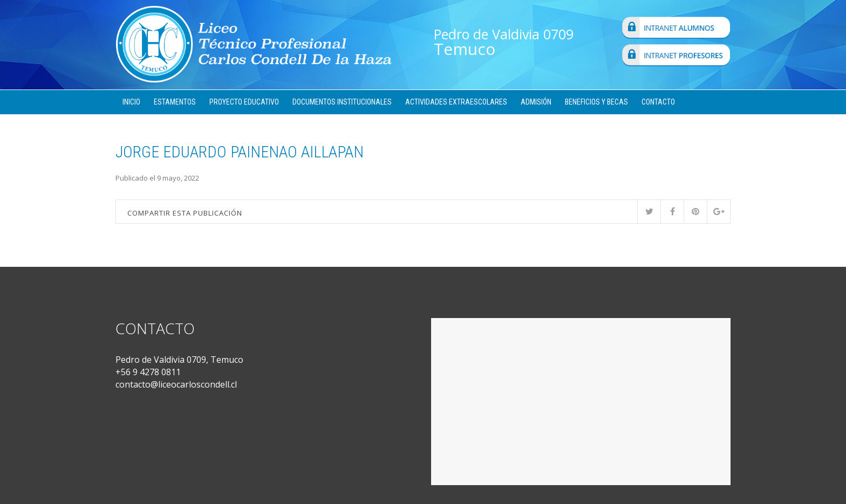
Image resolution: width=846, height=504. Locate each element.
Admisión (536, 102)
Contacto (658, 102)
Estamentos (175, 102)
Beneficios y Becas (596, 102)
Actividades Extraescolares (456, 102)
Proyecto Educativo (244, 102)
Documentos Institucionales (342, 102)
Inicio (131, 102)
